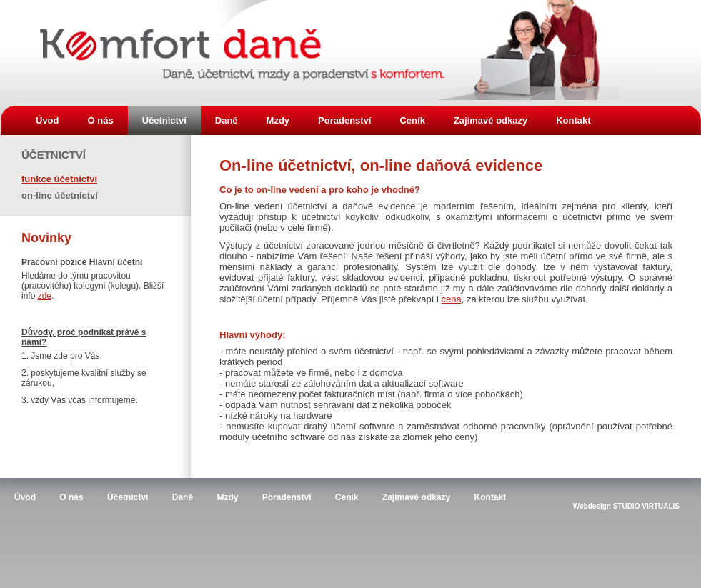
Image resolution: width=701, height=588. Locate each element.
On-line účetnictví (60, 195)
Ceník (412, 120)
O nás (101, 120)
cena (451, 299)
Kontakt (573, 120)
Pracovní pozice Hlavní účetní (82, 262)
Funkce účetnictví (59, 178)
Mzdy (278, 120)
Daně (227, 120)
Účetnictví (164, 120)
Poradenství (344, 120)
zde (45, 296)
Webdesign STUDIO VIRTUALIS (626, 506)
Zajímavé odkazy (491, 120)
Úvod (48, 120)
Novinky (46, 238)
